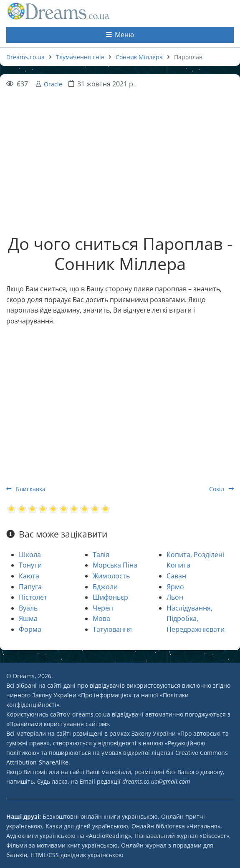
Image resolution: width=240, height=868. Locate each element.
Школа (30, 555)
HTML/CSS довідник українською (77, 855)
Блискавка (26, 489)
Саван (176, 576)
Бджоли (105, 587)
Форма (30, 629)
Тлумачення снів (80, 57)
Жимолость (111, 576)
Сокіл (221, 489)
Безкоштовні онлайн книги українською (100, 816)
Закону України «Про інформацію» (82, 695)
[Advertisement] (120, 148)
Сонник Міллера (139, 57)
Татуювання (112, 629)
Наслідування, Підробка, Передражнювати (196, 619)
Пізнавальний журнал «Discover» (182, 836)
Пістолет (33, 597)
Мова (101, 618)
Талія (101, 555)
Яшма (28, 618)
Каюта (29, 576)
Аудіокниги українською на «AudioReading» (69, 836)
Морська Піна (115, 565)
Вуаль (28, 608)
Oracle (53, 84)
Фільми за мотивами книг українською (62, 845)
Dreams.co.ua (25, 57)
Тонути (30, 565)
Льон (175, 597)
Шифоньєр (110, 597)
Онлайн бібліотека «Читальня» (176, 826)
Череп (103, 608)
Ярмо (175, 587)
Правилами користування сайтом (58, 724)
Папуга (30, 587)
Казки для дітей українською (87, 826)
